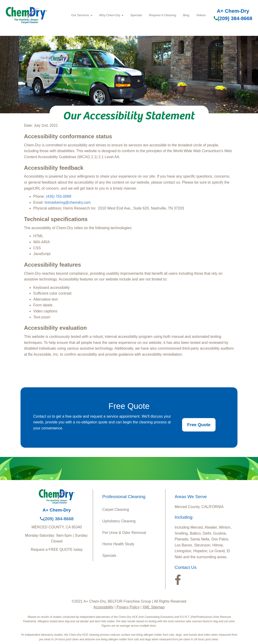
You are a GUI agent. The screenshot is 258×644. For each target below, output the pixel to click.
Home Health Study (118, 544)
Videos (201, 15)
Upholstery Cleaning (119, 521)
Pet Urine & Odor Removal (124, 533)
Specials (136, 15)
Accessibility (103, 607)
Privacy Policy (128, 607)
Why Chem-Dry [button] (111, 15)
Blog (186, 15)
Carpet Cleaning (116, 510)
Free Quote (199, 425)
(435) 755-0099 (58, 196)
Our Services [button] (82, 15)
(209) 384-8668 (233, 18)
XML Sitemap (154, 607)
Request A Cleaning (163, 15)
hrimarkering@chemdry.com (68, 202)
